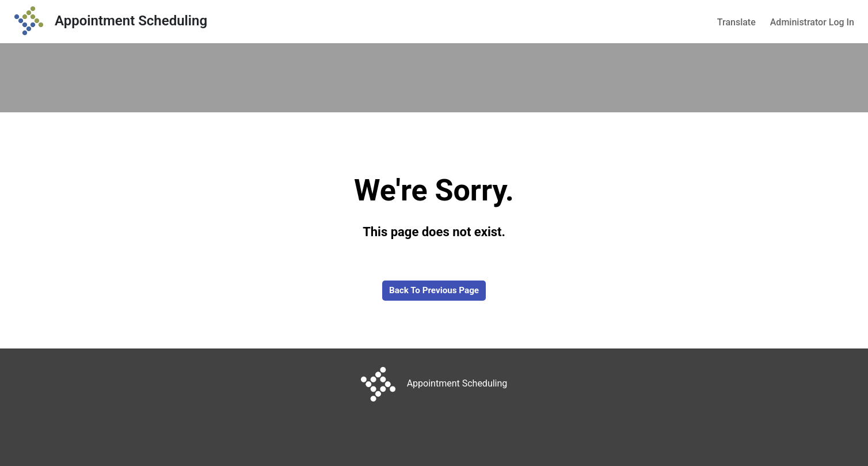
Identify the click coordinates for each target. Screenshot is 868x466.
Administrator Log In (812, 22)
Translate (736, 22)
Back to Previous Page (434, 290)
